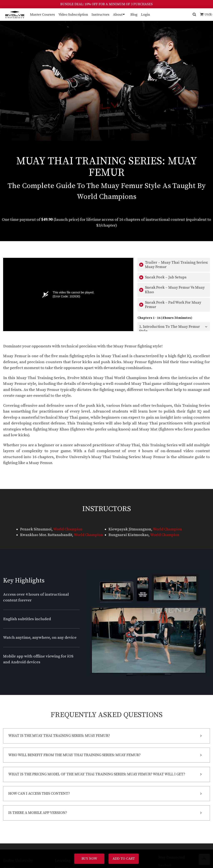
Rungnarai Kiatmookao (129, 535)
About (118, 15)
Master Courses (42, 15)
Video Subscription (73, 15)
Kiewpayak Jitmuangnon (130, 529)
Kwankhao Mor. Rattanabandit (46, 535)
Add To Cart (124, 859)
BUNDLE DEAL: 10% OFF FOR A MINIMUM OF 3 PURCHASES (106, 4)
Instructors (100, 15)
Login (146, 15)
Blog (134, 15)
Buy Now (89, 859)
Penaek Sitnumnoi (36, 529)
